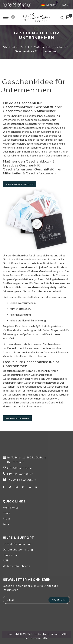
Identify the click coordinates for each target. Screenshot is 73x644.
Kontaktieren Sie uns (17, 544)
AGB (6, 560)
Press (7, 518)
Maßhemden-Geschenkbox (20, 184)
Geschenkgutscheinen (17, 418)
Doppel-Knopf (16, 348)
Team (7, 513)
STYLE (26, 47)
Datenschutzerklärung (18, 549)
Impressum (10, 555)
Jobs (6, 524)
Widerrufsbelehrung (17, 566)
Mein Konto (11, 507)
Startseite (10, 47)
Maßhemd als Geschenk (50, 47)
